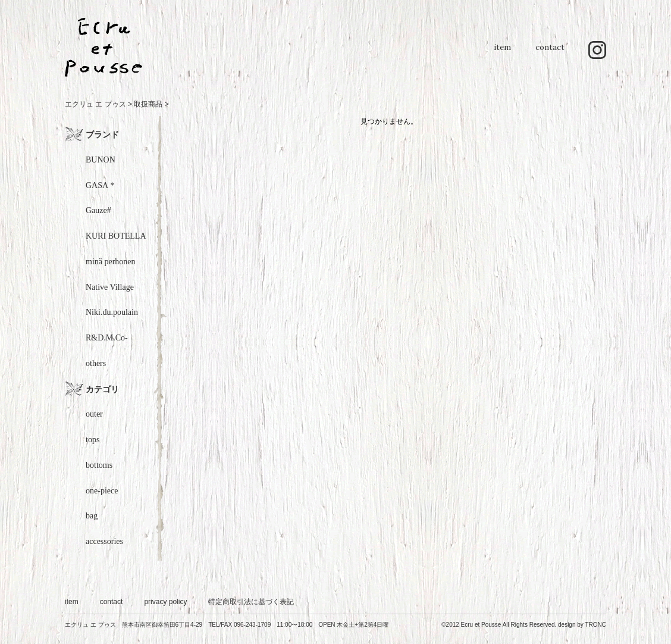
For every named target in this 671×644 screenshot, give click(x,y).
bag (92, 516)
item (502, 53)
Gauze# (98, 210)
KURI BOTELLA (116, 236)
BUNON (101, 160)
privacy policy (165, 602)
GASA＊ (101, 185)
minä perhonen (111, 262)
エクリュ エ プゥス (95, 104)
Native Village (110, 287)
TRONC (595, 625)
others (96, 363)
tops (93, 440)
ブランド (102, 135)
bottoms (99, 465)
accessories (104, 541)
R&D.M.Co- (107, 338)
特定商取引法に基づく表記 (251, 602)
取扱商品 (148, 104)
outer (94, 414)
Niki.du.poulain (112, 312)
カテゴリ (102, 389)
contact (550, 53)
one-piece (102, 491)
